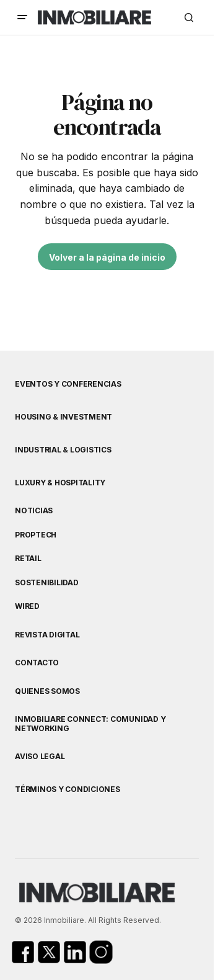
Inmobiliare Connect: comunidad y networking (90, 724)
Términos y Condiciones (68, 789)
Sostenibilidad (47, 583)
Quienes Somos (47, 691)
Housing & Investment (63, 417)
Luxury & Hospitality (60, 483)
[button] (22, 17)
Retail (28, 559)
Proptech (36, 535)
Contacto (37, 663)
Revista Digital (47, 635)
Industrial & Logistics (63, 450)
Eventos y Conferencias (68, 384)
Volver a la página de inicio (107, 257)
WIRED (27, 606)
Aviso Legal (40, 757)
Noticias (34, 511)
